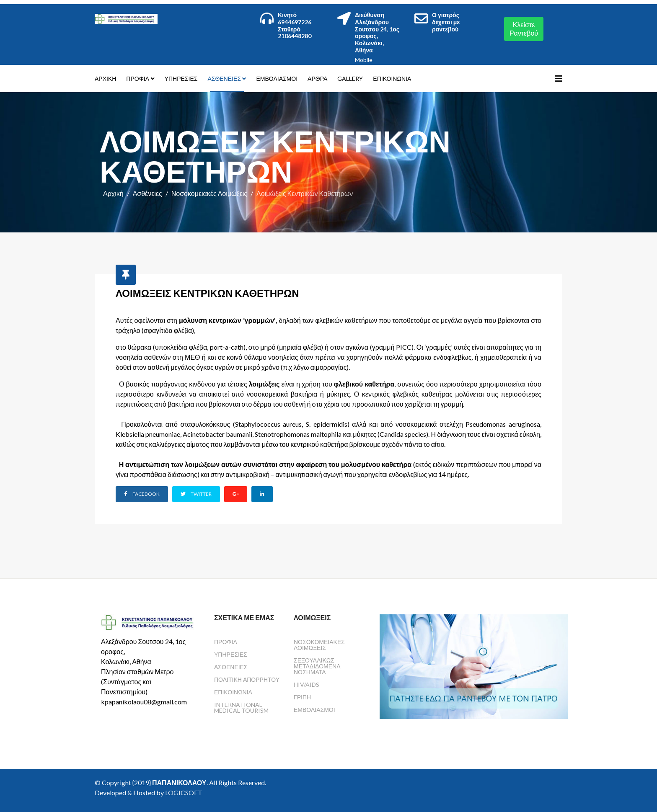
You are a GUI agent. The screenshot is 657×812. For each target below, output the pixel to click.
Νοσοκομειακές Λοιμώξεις (209, 193)
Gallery (350, 79)
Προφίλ (138, 79)
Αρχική (105, 79)
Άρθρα (317, 79)
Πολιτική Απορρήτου (247, 679)
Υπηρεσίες (181, 79)
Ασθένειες (224, 79)
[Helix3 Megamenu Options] (559, 78)
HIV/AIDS (307, 684)
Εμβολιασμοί (277, 79)
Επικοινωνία (392, 79)
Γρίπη (302, 696)
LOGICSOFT (184, 792)
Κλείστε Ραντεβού (524, 29)
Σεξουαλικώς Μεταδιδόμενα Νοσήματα (317, 665)
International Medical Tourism (241, 707)
